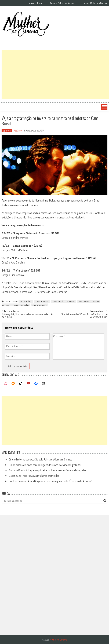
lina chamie (84, 301)
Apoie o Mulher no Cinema (62, 3)
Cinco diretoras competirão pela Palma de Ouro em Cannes (40, 459)
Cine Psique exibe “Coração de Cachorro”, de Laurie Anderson (84, 316)
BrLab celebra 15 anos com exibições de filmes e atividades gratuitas (45, 465)
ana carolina (26, 301)
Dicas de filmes (35, 3)
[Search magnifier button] (105, 501)
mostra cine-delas (21, 305)
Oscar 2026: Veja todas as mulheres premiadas (34, 476)
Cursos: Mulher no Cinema (95, 3)
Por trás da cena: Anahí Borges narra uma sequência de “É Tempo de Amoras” (50, 481)
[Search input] (53, 501)
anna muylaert (42, 301)
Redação (18, 131)
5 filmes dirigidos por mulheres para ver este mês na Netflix (28, 316)
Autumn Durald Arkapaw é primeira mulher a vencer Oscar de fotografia (48, 470)
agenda (7, 131)
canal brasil (58, 301)
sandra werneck (39, 305)
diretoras (71, 301)
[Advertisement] (55, 74)
